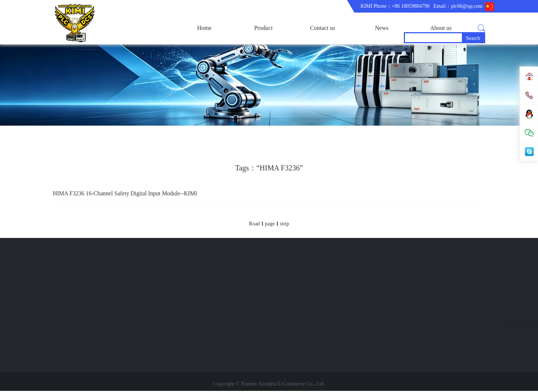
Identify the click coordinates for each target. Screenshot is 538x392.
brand (170, 271)
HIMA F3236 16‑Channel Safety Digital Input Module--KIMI (126, 196)
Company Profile (120, 285)
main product (53, 271)
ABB (45, 285)
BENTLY (50, 311)
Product (263, 28)
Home (204, 28)
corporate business (121, 271)
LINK (448, 324)
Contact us (323, 28)
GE (43, 298)
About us (441, 28)
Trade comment (118, 298)
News (382, 28)
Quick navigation (187, 258)
